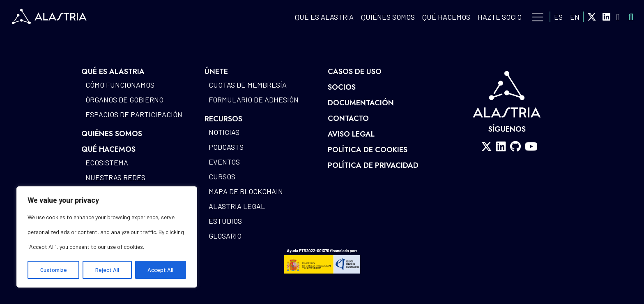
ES (558, 17)
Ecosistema (107, 162)
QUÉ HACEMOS (446, 17)
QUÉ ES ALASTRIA (324, 17)
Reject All (107, 270)
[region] (107, 237)
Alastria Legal (237, 206)
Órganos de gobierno (124, 100)
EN (575, 17)
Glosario (225, 236)
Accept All (160, 270)
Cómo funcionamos (120, 85)
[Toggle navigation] (538, 17)
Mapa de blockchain (246, 191)
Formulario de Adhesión (254, 100)
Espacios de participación (134, 114)
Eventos (224, 162)
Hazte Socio (500, 17)
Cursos (222, 176)
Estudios (225, 221)
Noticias (224, 132)
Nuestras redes (115, 177)
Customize (54, 270)
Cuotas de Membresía (248, 85)
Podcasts (226, 147)
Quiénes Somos (388, 17)
